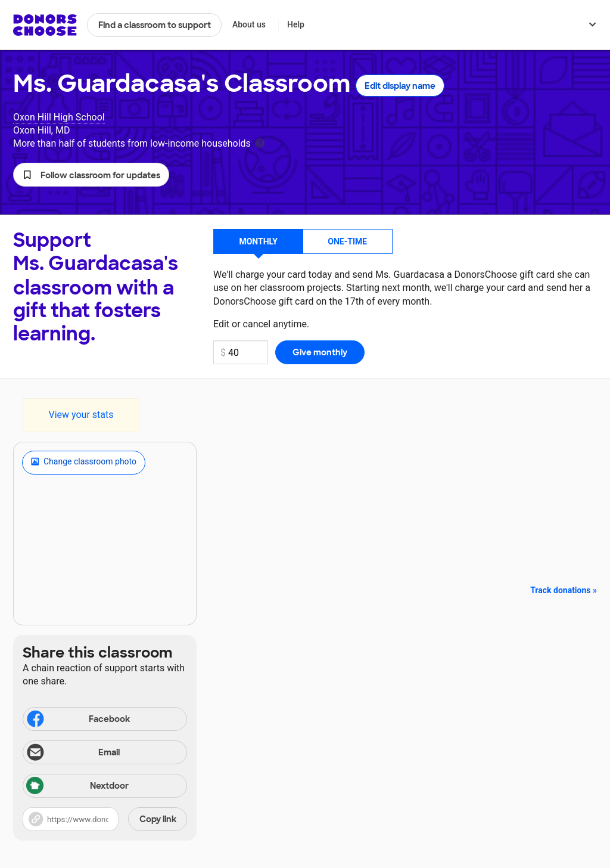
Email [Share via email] (72, 754)
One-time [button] (347, 241)
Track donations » (564, 590)
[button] (91, 175)
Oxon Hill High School (59, 117)
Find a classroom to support (155, 25)
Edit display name (400, 86)
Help (296, 24)
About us (249, 24)
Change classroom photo (84, 463)
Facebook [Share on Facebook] (77, 720)
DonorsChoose (45, 25)
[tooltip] (260, 142)
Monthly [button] (258, 241)
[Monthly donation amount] (241, 352)
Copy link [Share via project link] (158, 819)
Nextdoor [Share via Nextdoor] (77, 787)
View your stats (81, 415)
